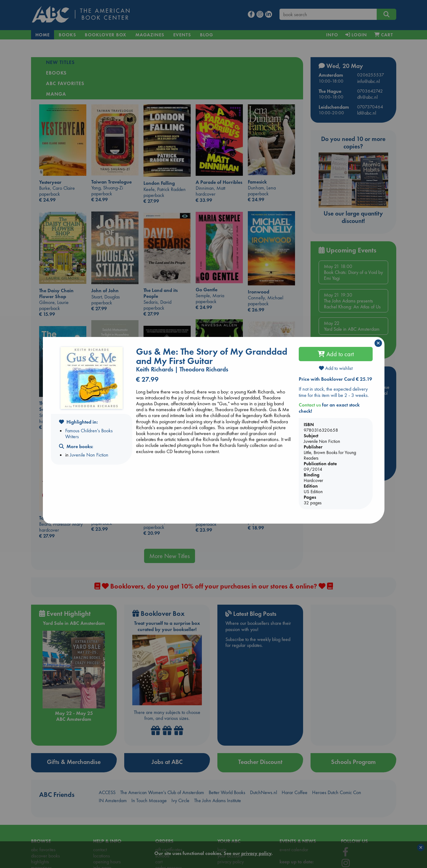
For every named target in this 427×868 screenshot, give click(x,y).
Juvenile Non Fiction (89, 455)
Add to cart (336, 354)
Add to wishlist (336, 368)
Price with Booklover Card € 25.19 (335, 379)
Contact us (310, 405)
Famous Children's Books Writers (89, 434)
